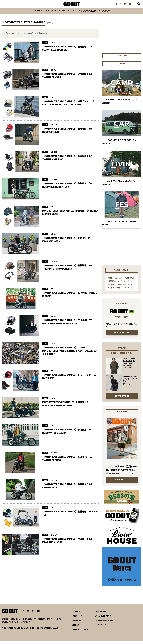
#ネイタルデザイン (115, 290)
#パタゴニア (129, 290)
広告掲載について (29, 622)
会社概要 (5, 622)
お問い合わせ (15, 622)
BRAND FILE (80, 632)
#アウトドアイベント (126, 284)
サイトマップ (25, 625)
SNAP (76, 628)
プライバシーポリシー (55, 622)
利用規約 (41, 622)
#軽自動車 (112, 284)
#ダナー (111, 287)
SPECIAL (78, 623)
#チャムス (119, 281)
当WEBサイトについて (10, 625)
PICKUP (77, 619)
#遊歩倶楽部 (130, 281)
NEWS (76, 614)
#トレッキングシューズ (125, 287)
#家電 (110, 281)
